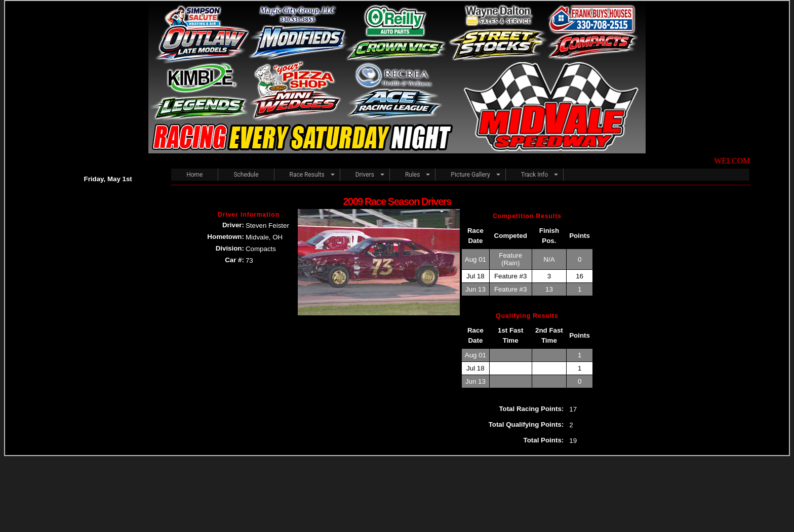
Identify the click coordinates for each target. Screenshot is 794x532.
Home (194, 175)
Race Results (307, 175)
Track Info (534, 175)
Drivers (365, 175)
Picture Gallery (470, 175)
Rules (412, 175)
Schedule (246, 175)
